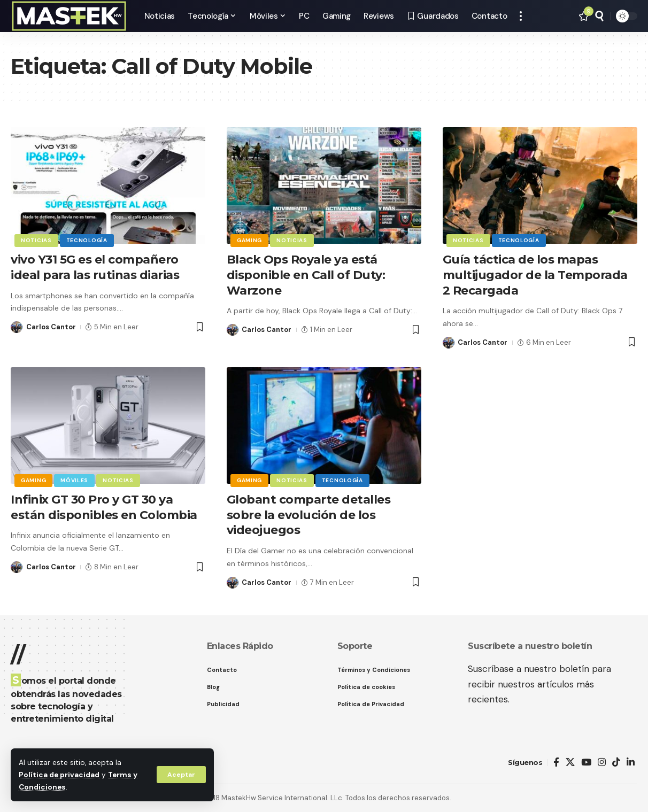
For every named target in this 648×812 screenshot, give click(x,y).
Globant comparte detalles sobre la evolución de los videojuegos (309, 515)
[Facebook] (556, 763)
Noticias (36, 240)
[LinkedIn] (631, 763)
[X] (570, 763)
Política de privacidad (59, 775)
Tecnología (87, 240)
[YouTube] (586, 763)
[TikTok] (616, 763)
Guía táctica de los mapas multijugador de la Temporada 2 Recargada (535, 275)
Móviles (74, 480)
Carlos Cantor (51, 327)
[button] (181, 775)
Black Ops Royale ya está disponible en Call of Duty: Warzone (306, 275)
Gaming (249, 240)
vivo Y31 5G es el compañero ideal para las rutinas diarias (95, 267)
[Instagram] (602, 763)
